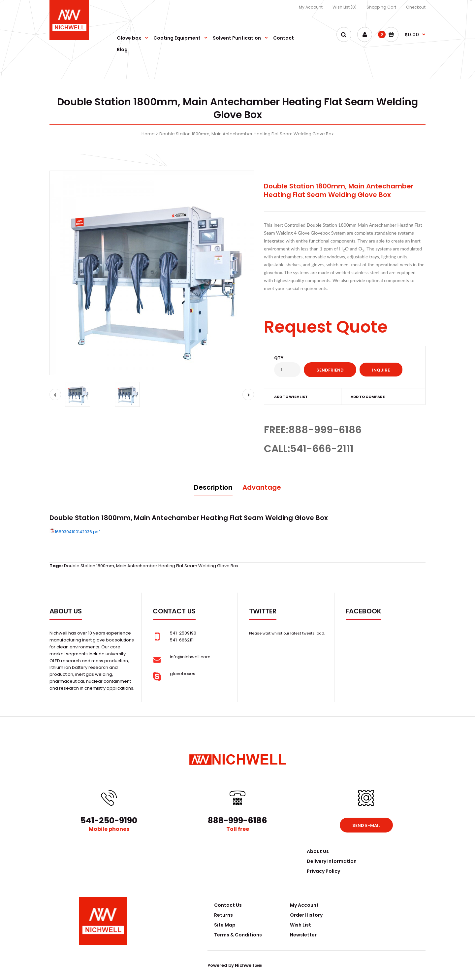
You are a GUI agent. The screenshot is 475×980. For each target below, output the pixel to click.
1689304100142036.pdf (77, 532)
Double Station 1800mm (89, 566)
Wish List (301, 925)
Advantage (262, 487)
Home (148, 134)
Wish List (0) (345, 7)
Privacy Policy (323, 871)
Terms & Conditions (238, 935)
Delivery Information (332, 861)
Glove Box (311, 518)
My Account (311, 7)
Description (213, 487)
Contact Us (228, 905)
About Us (318, 851)
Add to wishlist (291, 397)
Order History (306, 915)
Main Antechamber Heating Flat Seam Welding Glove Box (177, 566)
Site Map (225, 925)
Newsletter (303, 935)
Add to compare (368, 397)
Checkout (416, 7)
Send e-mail (366, 825)
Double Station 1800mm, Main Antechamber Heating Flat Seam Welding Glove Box (246, 134)
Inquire (381, 370)
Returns (223, 915)
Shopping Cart (381, 7)
